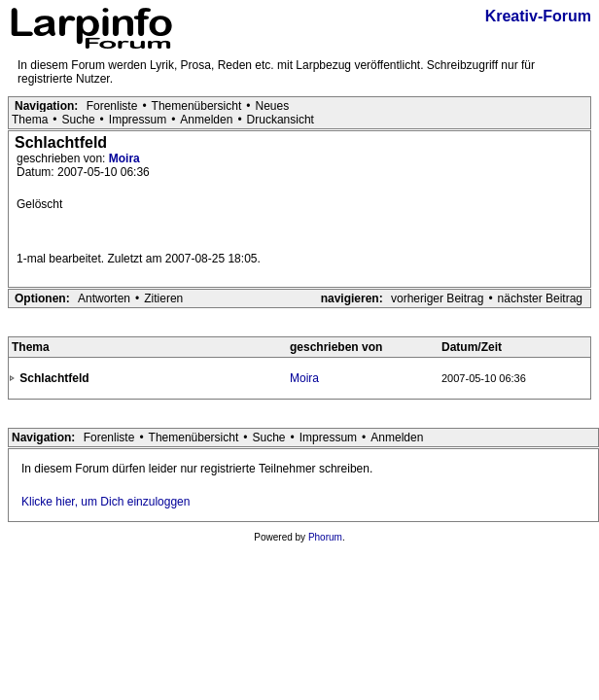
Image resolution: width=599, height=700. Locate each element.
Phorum (325, 537)
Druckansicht (281, 120)
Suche (79, 120)
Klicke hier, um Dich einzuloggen (106, 502)
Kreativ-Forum (538, 16)
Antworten (104, 298)
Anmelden (206, 120)
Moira (124, 158)
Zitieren (163, 298)
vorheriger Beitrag (437, 298)
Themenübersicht (197, 106)
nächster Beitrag (540, 298)
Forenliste (112, 106)
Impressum (138, 120)
